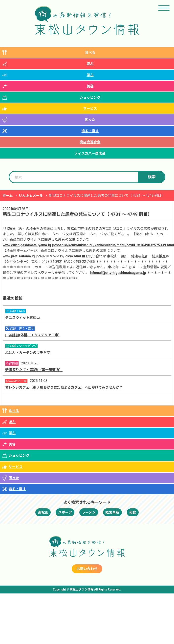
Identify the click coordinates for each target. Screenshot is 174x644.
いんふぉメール (31, 196)
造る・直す (90, 131)
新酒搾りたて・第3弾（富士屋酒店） (34, 370)
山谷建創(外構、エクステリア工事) (32, 335)
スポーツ (65, 512)
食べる (90, 53)
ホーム (8, 196)
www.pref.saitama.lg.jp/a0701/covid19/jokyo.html (42, 256)
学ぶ (90, 75)
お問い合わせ (87, 569)
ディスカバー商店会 (90, 153)
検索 (152, 177)
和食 (133, 512)
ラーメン (89, 512)
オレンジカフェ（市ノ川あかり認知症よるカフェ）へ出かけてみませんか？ (64, 387)
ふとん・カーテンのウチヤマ (28, 353)
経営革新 (112, 512)
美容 (90, 86)
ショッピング (90, 97)
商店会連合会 (90, 142)
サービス (90, 108)
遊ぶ (90, 64)
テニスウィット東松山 (22, 318)
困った (90, 120)
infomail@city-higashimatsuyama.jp (118, 273)
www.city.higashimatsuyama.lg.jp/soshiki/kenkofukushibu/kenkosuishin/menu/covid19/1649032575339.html (88, 245)
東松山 (43, 512)
